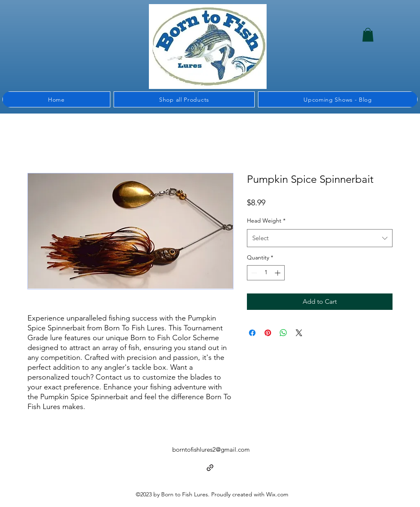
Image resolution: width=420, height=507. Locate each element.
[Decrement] (253, 273)
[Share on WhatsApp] (283, 333)
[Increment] (278, 273)
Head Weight (266, 221)
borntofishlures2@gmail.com (211, 449)
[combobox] (320, 238)
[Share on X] (299, 333)
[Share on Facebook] (252, 333)
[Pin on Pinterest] (268, 333)
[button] (368, 35)
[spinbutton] (266, 273)
